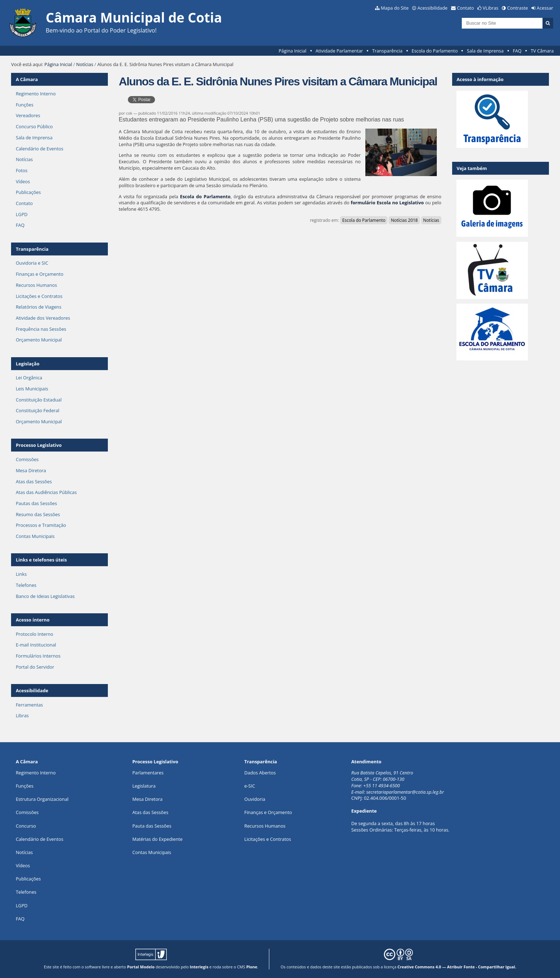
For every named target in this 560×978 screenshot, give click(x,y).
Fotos (22, 170)
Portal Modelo (141, 967)
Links (21, 574)
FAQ (517, 51)
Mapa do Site (395, 8)
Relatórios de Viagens (39, 307)
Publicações (28, 192)
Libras (22, 715)
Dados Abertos (260, 773)
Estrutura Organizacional (42, 799)
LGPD (22, 214)
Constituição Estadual (39, 400)
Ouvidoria (255, 799)
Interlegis (199, 967)
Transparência (387, 51)
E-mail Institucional (36, 645)
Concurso (26, 826)
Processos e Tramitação (41, 525)
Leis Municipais (32, 389)
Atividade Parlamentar (339, 51)
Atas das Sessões (34, 481)
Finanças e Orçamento (39, 274)
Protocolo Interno (34, 634)
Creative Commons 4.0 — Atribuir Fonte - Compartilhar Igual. (457, 967)
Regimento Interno (36, 94)
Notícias (85, 64)
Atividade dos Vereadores (43, 318)
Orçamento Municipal (39, 340)
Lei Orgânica (29, 378)
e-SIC (250, 786)
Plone (252, 967)
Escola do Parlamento (435, 51)
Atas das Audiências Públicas (46, 492)
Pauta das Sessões (152, 826)
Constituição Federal (37, 410)
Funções (24, 105)
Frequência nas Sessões (41, 329)
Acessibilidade (432, 8)
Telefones (26, 585)
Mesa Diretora (31, 470)
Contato (466, 8)
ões (24, 786)
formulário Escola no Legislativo (387, 203)
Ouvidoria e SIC (32, 263)
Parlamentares (148, 773)
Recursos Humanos (36, 285)
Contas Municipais (35, 536)
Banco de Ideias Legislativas (45, 596)
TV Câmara (542, 51)
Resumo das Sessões (38, 514)
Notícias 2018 (404, 220)
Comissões (27, 459)
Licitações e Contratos (39, 296)
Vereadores (28, 115)
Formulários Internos (38, 656)
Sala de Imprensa (485, 51)
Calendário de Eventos (39, 149)
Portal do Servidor (35, 667)
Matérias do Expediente (157, 839)
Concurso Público (34, 126)
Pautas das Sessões (36, 503)
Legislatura (144, 786)
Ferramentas (29, 705)
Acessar (545, 8)
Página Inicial (292, 51)
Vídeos (23, 181)
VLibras (491, 8)
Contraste (517, 8)
